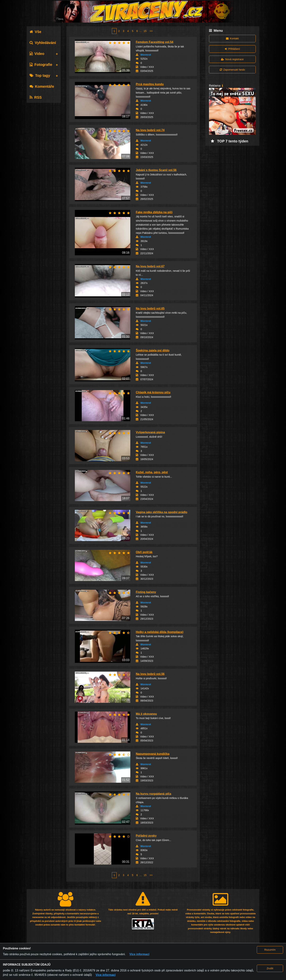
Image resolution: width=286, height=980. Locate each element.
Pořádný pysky (146, 836)
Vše (35, 32)
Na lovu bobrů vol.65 (150, 308)
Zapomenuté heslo (232, 70)
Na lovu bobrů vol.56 (150, 674)
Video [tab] (37, 54)
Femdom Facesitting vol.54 (154, 42)
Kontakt (232, 38)
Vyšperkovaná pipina (150, 432)
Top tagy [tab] (40, 75)
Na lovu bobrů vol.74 (150, 130)
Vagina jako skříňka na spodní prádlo (162, 512)
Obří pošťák (144, 552)
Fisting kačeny (146, 592)
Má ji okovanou (146, 714)
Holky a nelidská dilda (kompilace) (160, 632)
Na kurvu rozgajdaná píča (153, 794)
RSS (36, 97)
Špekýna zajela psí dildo (153, 350)
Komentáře (42, 86)
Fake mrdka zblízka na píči (154, 212)
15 (145, 31)
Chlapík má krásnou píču (153, 392)
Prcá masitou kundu (150, 84)
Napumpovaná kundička (153, 754)
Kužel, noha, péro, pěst (152, 472)
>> (151, 31)
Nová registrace (232, 59)
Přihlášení (232, 49)
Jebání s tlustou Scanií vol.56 (156, 170)
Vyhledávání (43, 43)
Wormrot (146, 55)
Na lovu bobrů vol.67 (150, 266)
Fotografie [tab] (41, 65)
